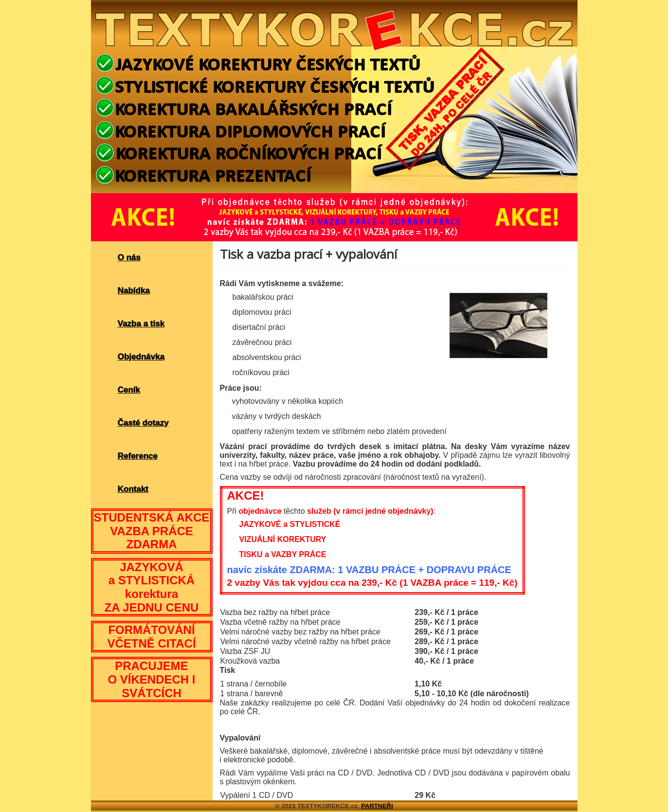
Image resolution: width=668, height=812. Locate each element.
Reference (138, 456)
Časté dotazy (143, 423)
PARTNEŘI (377, 806)
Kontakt (133, 489)
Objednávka (141, 357)
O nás (129, 258)
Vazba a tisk (141, 324)
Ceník (129, 390)
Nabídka (134, 291)
